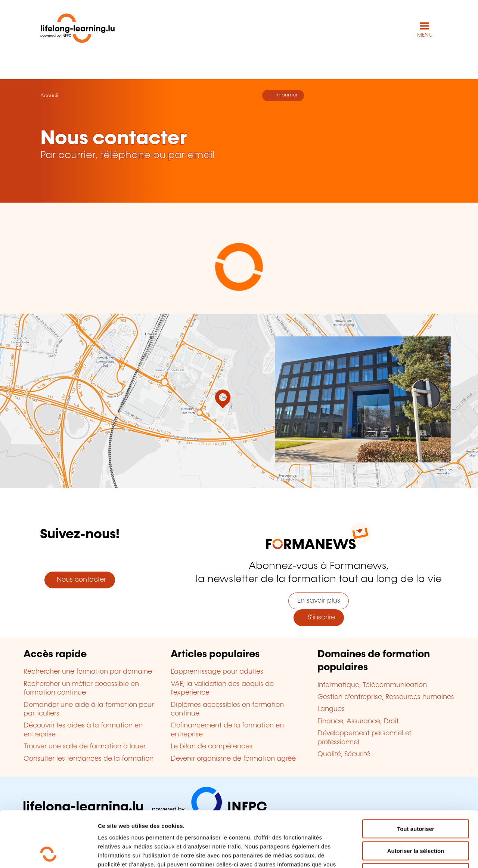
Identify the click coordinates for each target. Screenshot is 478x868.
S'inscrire (319, 618)
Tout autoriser (416, 777)
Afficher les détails (411, 853)
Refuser (416, 820)
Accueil (49, 96)
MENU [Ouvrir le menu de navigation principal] (425, 35)
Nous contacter (80, 580)
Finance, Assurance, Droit (358, 721)
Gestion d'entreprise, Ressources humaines (386, 697)
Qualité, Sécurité (344, 754)
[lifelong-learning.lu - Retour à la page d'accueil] (78, 30)
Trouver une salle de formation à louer (85, 747)
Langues (331, 709)
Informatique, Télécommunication (372, 685)
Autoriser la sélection (416, 799)
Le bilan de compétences (212, 747)
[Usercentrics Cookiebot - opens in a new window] (48, 853)
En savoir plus (319, 601)
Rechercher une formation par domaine (88, 672)
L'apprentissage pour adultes (217, 672)
